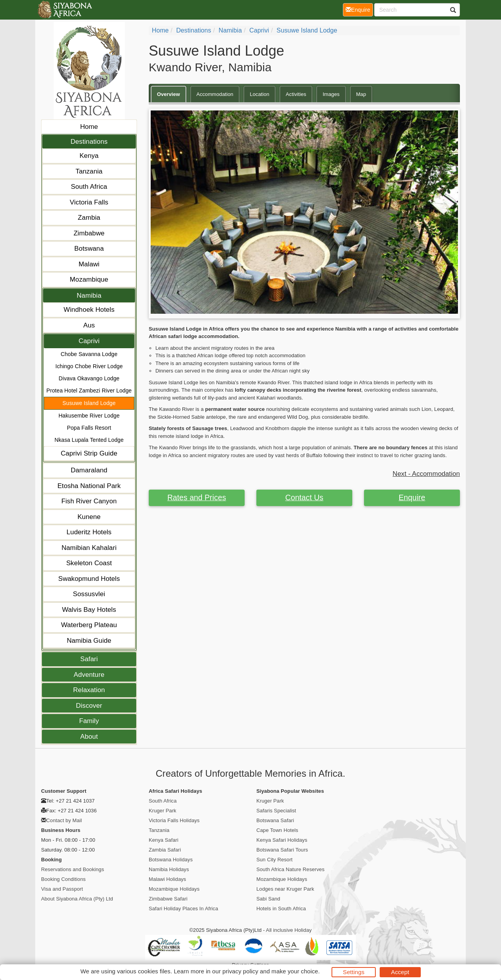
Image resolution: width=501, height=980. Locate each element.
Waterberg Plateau (89, 625)
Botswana (89, 249)
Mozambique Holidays (174, 889)
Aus (89, 325)
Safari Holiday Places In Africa (183, 909)
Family (89, 721)
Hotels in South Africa (281, 909)
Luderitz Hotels (89, 532)
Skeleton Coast (89, 563)
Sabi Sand (268, 899)
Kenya (89, 156)
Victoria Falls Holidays (174, 820)
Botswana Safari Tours (282, 850)
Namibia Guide (89, 641)
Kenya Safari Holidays (282, 840)
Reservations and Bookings (73, 869)
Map (361, 94)
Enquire (412, 497)
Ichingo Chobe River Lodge (89, 366)
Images (331, 94)
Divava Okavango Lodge (89, 378)
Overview (169, 94)
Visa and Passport (62, 889)
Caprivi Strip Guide (89, 453)
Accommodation (215, 94)
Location (260, 94)
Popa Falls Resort (89, 428)
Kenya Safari (164, 840)
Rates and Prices (196, 497)
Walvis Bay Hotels (89, 610)
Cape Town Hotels (277, 830)
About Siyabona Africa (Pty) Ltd (77, 899)
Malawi (89, 264)
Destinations (89, 142)
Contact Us (304, 497)
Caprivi (89, 341)
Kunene (89, 517)
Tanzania (89, 171)
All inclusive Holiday (289, 930)
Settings (354, 972)
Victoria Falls (89, 202)
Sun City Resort (275, 860)
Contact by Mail (64, 820)
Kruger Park (162, 811)
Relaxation (89, 690)
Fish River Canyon (89, 501)
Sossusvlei (89, 594)
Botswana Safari (275, 820)
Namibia (89, 296)
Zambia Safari (165, 850)
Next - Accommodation (426, 474)
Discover (89, 706)
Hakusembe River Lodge (89, 416)
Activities (296, 94)
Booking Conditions (63, 879)
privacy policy (240, 971)
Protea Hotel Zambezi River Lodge (89, 391)
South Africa (89, 187)
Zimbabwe (89, 233)
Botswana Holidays (171, 860)
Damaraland (89, 470)
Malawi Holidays (167, 879)
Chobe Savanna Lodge (89, 354)
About (89, 737)
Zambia (89, 218)
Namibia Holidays (169, 869)
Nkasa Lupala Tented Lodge (89, 440)
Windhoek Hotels (89, 310)
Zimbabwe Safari (168, 899)
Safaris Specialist (276, 811)
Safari (89, 659)
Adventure (89, 675)
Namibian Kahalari (89, 548)
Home (89, 127)
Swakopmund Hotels (89, 579)
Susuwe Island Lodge (89, 403)
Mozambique (89, 279)
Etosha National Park (89, 486)
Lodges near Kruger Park (285, 889)
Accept (400, 972)
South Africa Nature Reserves (290, 869)
